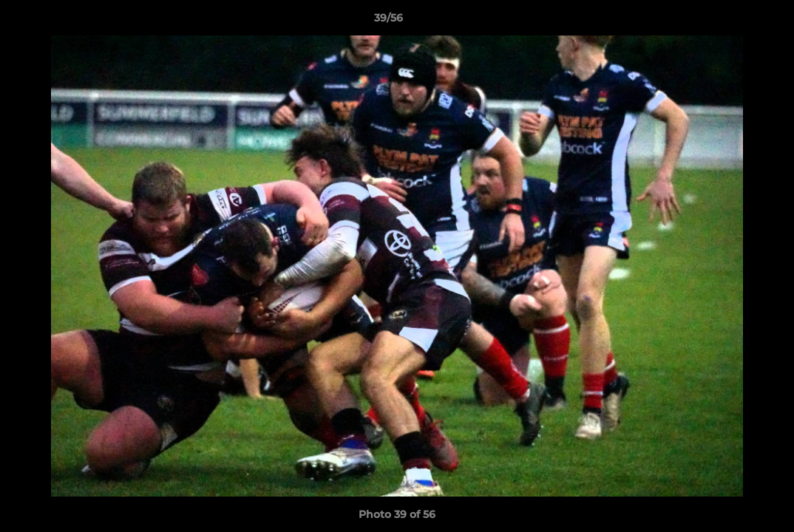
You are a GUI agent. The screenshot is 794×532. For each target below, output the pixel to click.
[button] (732, 21)
